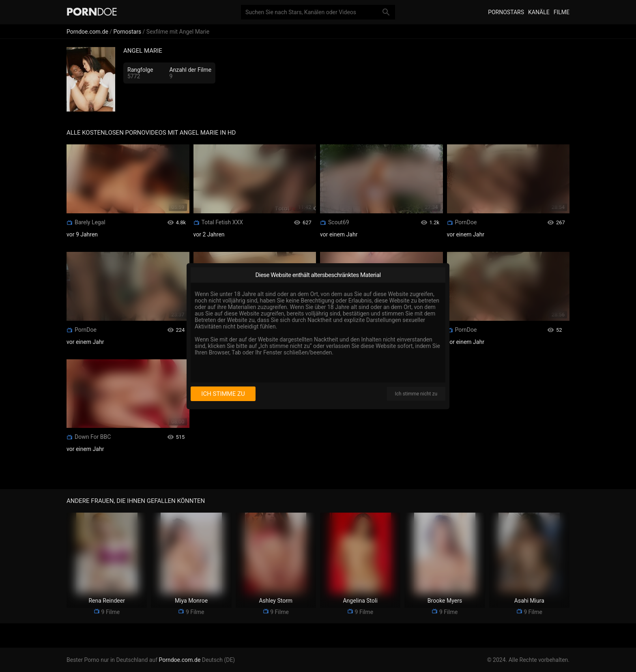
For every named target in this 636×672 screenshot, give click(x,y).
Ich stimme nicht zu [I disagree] (416, 394)
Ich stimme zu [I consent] (223, 394)
